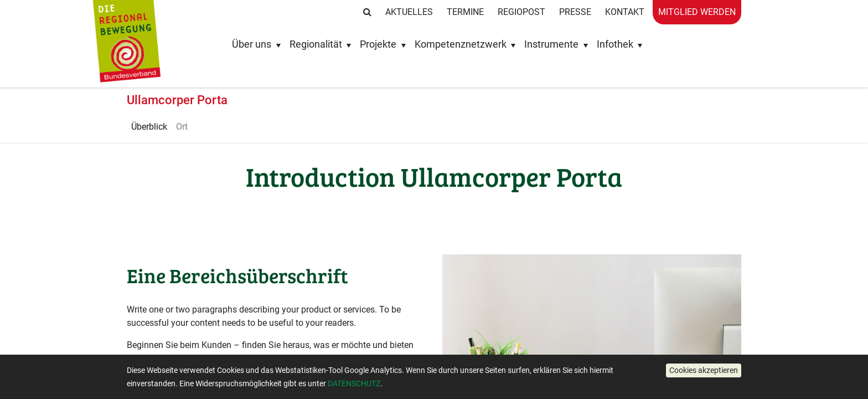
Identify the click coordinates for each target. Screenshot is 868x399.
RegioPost (521, 12)
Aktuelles (409, 12)
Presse (575, 12)
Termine (465, 12)
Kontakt (625, 12)
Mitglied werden (697, 12)
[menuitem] (149, 127)
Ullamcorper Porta (177, 100)
